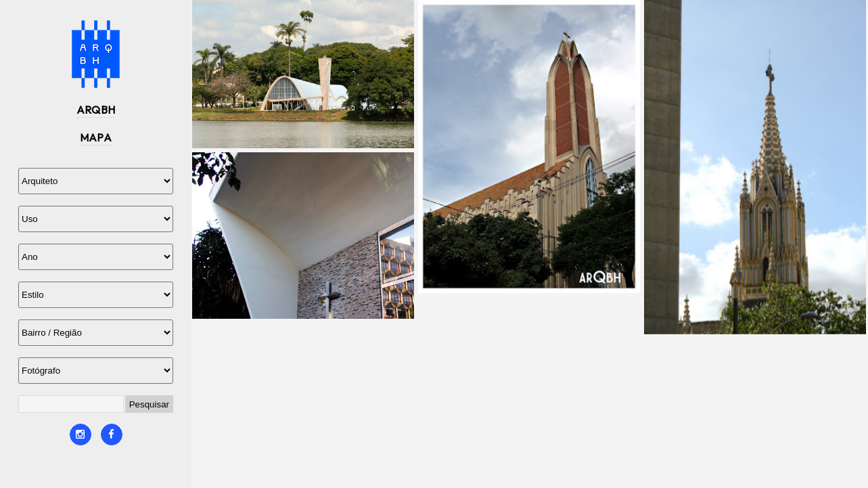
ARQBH (96, 110)
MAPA (96, 137)
